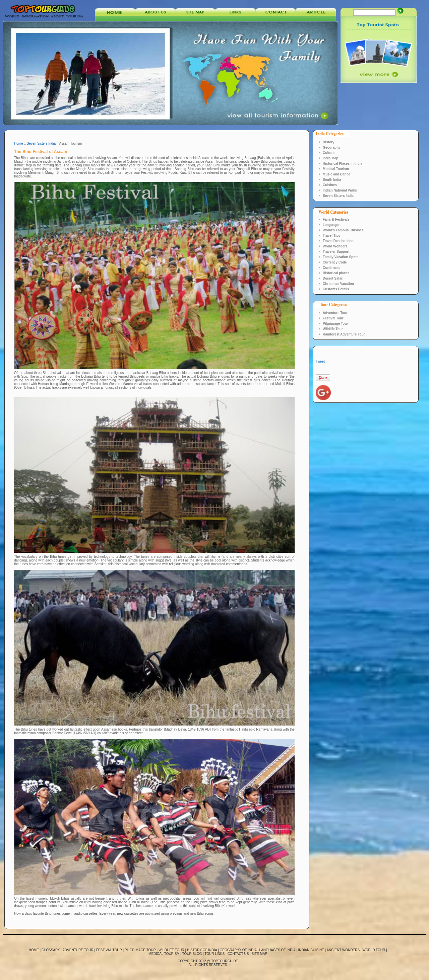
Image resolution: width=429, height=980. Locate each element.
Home (19, 143)
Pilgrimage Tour (335, 324)
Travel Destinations (338, 241)
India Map (330, 158)
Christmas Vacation (338, 284)
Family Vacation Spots (341, 257)
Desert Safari (333, 278)
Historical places (336, 273)
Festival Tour (333, 318)
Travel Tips (331, 236)
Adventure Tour (335, 313)
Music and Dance (336, 174)
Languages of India (278, 950)
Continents (331, 268)
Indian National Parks (340, 190)
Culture (329, 153)
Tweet (320, 361)
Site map (260, 954)
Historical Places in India (343, 164)
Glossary (51, 950)
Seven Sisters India (41, 143)
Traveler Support (336, 252)
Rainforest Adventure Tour (344, 334)
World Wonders (335, 246)
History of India (202, 950)
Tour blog (192, 954)
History (328, 142)
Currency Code (335, 262)
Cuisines (330, 185)
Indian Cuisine (311, 950)
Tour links (214, 954)
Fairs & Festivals (336, 219)
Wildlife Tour (333, 329)
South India (332, 180)
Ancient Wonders (343, 950)
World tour (374, 950)
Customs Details (336, 289)
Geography (332, 147)
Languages (332, 225)
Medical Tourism (336, 169)
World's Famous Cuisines (343, 230)
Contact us (238, 954)
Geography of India (238, 950)
